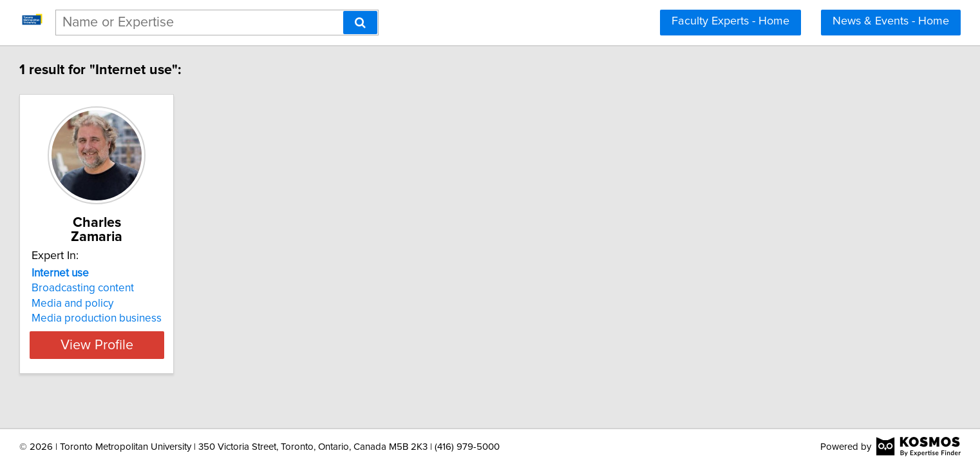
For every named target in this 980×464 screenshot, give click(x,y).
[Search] (360, 23)
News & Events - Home (891, 21)
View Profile (197, 331)
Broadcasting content (167, 274)
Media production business (181, 304)
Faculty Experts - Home (730, 21)
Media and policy (157, 289)
